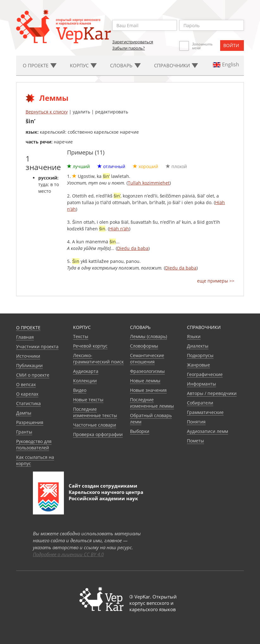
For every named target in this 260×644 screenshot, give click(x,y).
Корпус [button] (83, 65)
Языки (194, 336)
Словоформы (144, 346)
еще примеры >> (216, 281)
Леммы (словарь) (149, 336)
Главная (25, 337)
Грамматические (205, 412)
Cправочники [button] (176, 65)
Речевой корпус (90, 346)
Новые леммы (145, 381)
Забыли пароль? (129, 48)
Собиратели (200, 403)
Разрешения (30, 422)
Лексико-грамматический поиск (98, 358)
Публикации (29, 365)
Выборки (140, 431)
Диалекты (198, 346)
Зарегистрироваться (133, 42)
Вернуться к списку (47, 112)
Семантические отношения (147, 358)
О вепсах (26, 384)
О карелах (27, 394)
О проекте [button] (40, 65)
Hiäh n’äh (119, 229)
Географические (205, 374)
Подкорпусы (200, 355)
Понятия (196, 422)
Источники (28, 356)
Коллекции (85, 381)
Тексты (81, 336)
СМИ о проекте (33, 375)
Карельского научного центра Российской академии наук (106, 495)
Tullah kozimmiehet (149, 183)
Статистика (28, 403)
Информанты (201, 384)
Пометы (195, 441)
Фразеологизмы (147, 371)
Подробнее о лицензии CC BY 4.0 (68, 554)
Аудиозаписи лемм (207, 431)
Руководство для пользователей (34, 444)
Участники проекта (37, 346)
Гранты (24, 432)
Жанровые (198, 365)
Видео (80, 390)
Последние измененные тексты (95, 412)
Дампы (24, 413)
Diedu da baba (133, 248)
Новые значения (148, 390)
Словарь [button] (125, 65)
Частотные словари (95, 425)
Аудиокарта (86, 371)
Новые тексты (88, 400)
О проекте (28, 328)
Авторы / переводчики (212, 393)
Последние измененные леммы (152, 403)
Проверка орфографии (98, 434)
